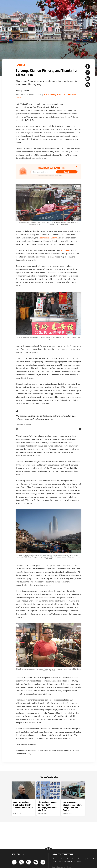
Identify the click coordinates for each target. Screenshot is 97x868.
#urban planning (50, 95)
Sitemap (78, 861)
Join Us (73, 859)
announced (66, 250)
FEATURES (20, 65)
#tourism (19, 97)
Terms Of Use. (58, 176)
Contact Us (91, 859)
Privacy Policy (68, 861)
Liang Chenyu (23, 90)
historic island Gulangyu (49, 238)
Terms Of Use (57, 861)
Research (81, 859)
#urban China (62, 95)
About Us (55, 859)
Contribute (65, 859)
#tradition (72, 95)
